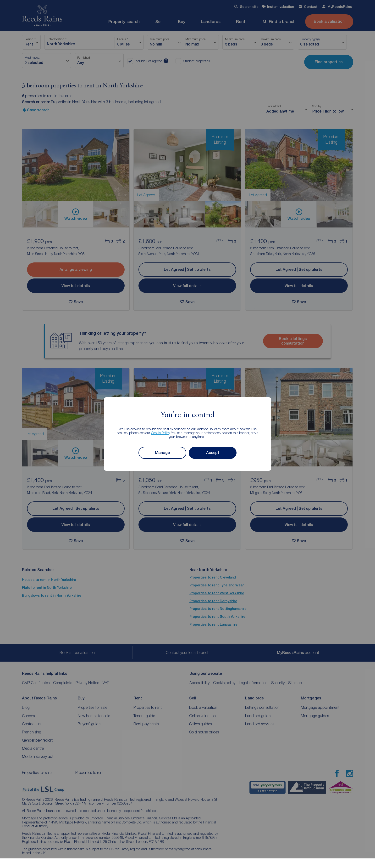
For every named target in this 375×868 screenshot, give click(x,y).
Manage (162, 453)
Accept (213, 453)
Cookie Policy (160, 433)
